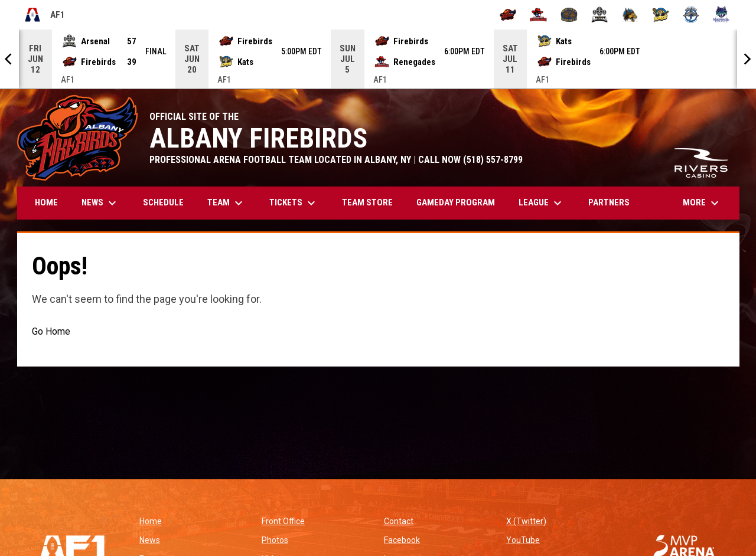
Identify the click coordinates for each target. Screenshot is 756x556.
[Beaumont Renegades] (538, 15)
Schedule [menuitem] (163, 202)
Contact (399, 521)
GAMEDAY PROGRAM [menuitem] (456, 202)
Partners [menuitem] (609, 202)
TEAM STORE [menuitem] (372, 202)
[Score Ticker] (378, 59)
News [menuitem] (100, 203)
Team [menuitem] (227, 203)
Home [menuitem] (46, 202)
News (150, 540)
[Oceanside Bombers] (691, 15)
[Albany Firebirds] (508, 15)
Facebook (402, 540)
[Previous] (9, 59)
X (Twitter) (526, 521)
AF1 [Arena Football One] (44, 15)
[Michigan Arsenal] (600, 15)
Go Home (51, 331)
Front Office (283, 521)
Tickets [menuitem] (294, 203)
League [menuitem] (542, 203)
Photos (275, 540)
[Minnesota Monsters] (630, 15)
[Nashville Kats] (661, 15)
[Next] (747, 59)
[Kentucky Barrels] (569, 15)
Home (151, 521)
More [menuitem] (702, 203)
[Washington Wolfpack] (721, 15)
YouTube (523, 540)
